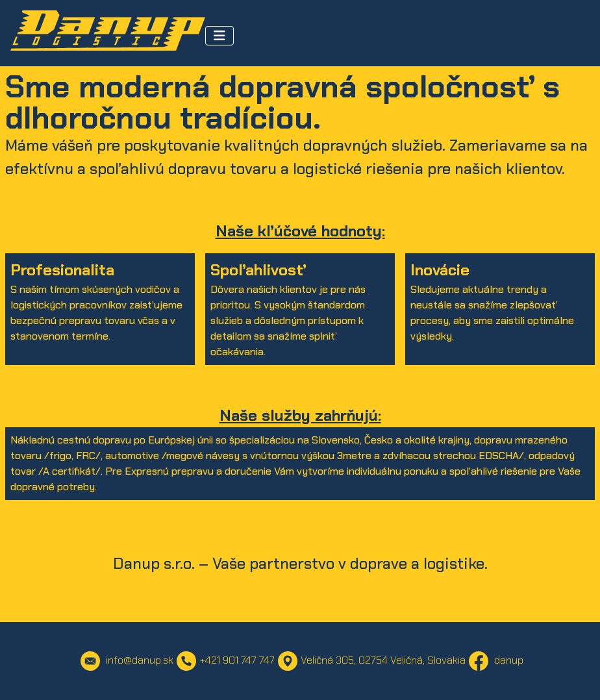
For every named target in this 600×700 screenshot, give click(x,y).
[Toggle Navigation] (219, 36)
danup (496, 660)
